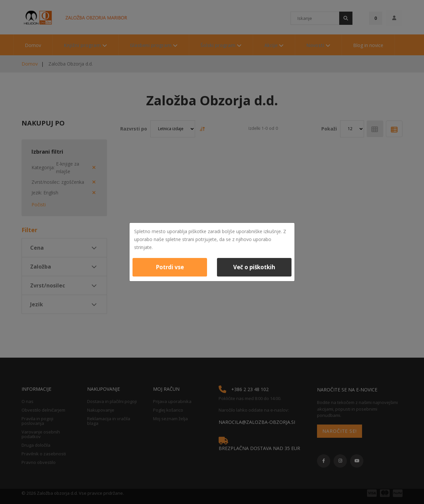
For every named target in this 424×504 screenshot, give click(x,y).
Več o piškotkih (254, 267)
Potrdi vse (170, 267)
